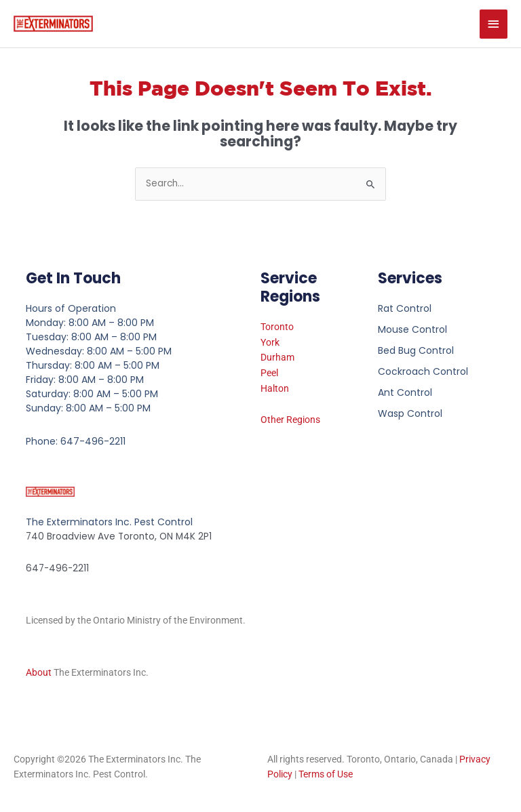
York (270, 342)
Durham (277, 357)
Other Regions (290, 420)
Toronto (277, 327)
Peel (269, 373)
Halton (275, 388)
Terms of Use (326, 774)
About (39, 672)
